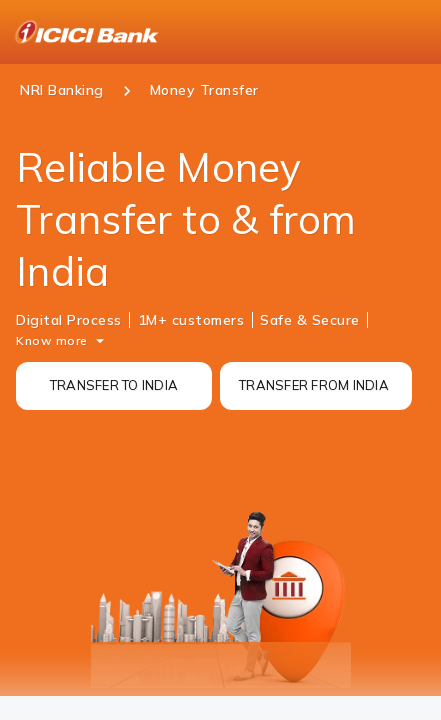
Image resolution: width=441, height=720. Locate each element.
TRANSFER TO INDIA (114, 385)
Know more (52, 340)
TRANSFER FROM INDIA (314, 385)
